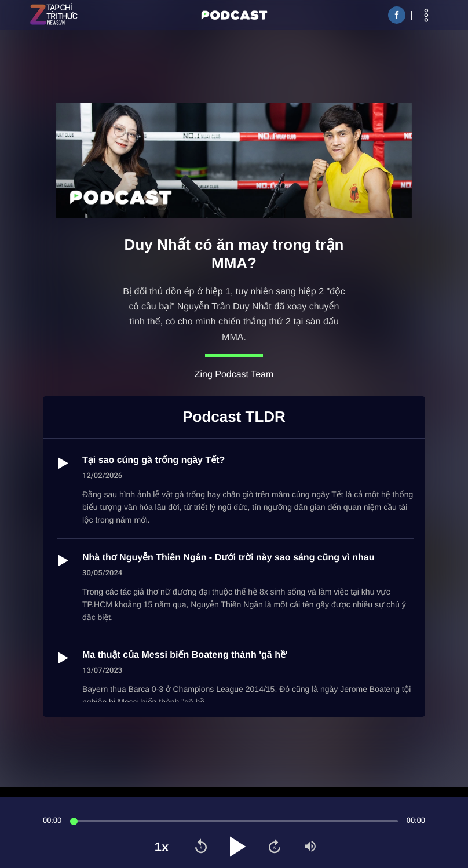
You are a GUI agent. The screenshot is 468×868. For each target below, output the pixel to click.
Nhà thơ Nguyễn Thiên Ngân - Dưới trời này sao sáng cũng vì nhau (228, 558)
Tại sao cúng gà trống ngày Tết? (153, 460)
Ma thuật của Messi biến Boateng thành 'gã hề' (185, 655)
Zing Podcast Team (234, 375)
